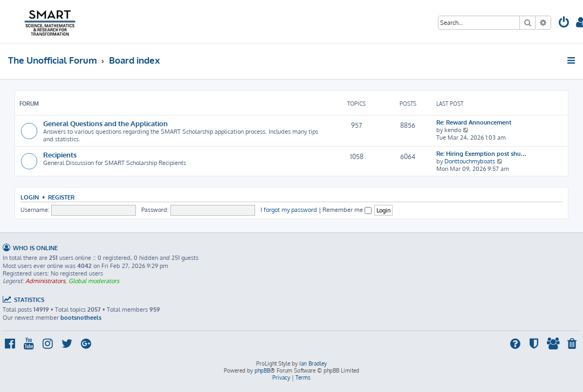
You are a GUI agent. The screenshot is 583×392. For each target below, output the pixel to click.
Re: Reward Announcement (474, 122)
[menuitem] (564, 23)
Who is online (35, 248)
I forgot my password (289, 210)
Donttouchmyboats (470, 161)
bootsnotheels (81, 318)
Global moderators (94, 281)
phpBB (262, 370)
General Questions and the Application (105, 123)
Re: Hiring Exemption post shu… (481, 154)
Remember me (347, 210)
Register (61, 197)
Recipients (60, 154)
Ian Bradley (313, 363)
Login (30, 197)
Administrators (45, 281)
